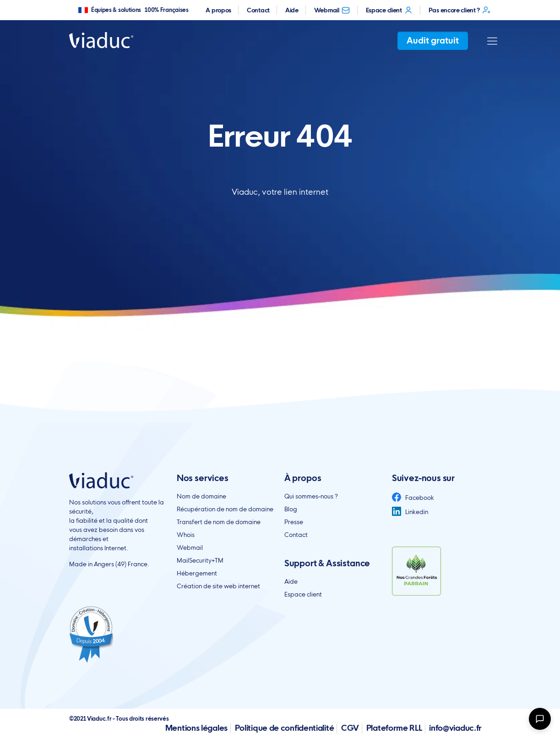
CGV (350, 728)
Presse (294, 522)
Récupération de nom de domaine (225, 509)
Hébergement (197, 573)
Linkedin (410, 512)
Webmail (332, 10)
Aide (292, 10)
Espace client (389, 10)
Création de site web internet (218, 586)
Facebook (413, 498)
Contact (258, 10)
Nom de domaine (201, 496)
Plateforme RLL (394, 728)
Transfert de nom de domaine (219, 522)
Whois (186, 535)
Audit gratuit (433, 41)
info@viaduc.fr (455, 728)
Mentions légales (196, 728)
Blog (291, 509)
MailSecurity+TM (200, 560)
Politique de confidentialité (285, 728)
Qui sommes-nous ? (311, 496)
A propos (218, 10)
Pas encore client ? (460, 10)
